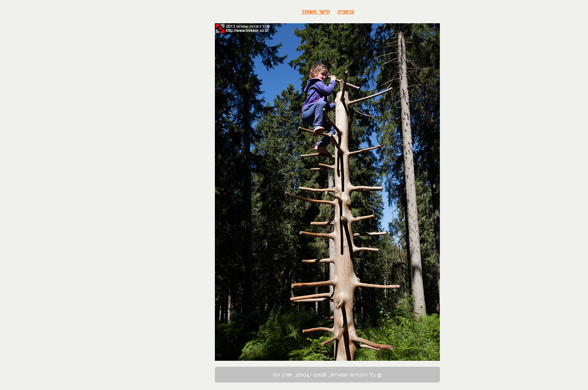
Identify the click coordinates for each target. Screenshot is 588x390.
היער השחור (282, 12)
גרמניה (312, 12)
